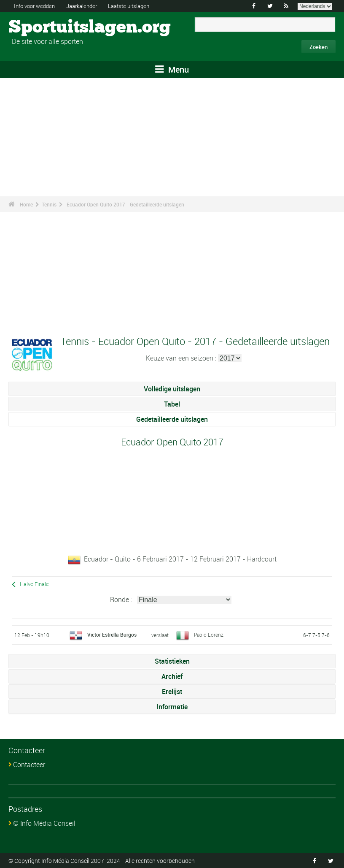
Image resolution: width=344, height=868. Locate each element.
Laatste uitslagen (139, 6)
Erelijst (172, 692)
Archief (172, 676)
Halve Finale (34, 584)
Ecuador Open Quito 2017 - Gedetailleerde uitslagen (125, 204)
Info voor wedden (37, 6)
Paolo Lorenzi (209, 635)
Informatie (172, 707)
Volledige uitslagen (172, 389)
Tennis (49, 204)
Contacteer (29, 765)
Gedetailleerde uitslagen (172, 419)
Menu (172, 69)
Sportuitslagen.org (40, 27)
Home (26, 204)
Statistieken (172, 661)
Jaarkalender (88, 6)
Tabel (172, 404)
